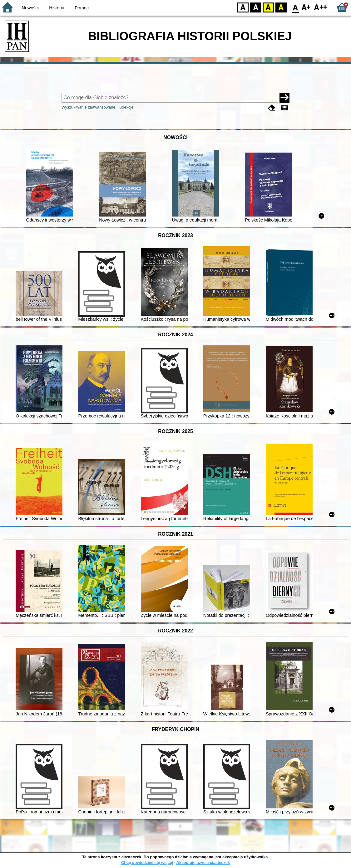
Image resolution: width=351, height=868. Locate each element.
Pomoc (82, 8)
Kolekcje (126, 107)
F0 (295, 7)
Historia (57, 8)
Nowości (30, 8)
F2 (321, 7)
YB (268, 7)
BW (256, 7)
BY (281, 7)
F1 (306, 7)
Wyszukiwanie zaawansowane (89, 107)
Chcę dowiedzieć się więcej (147, 863)
